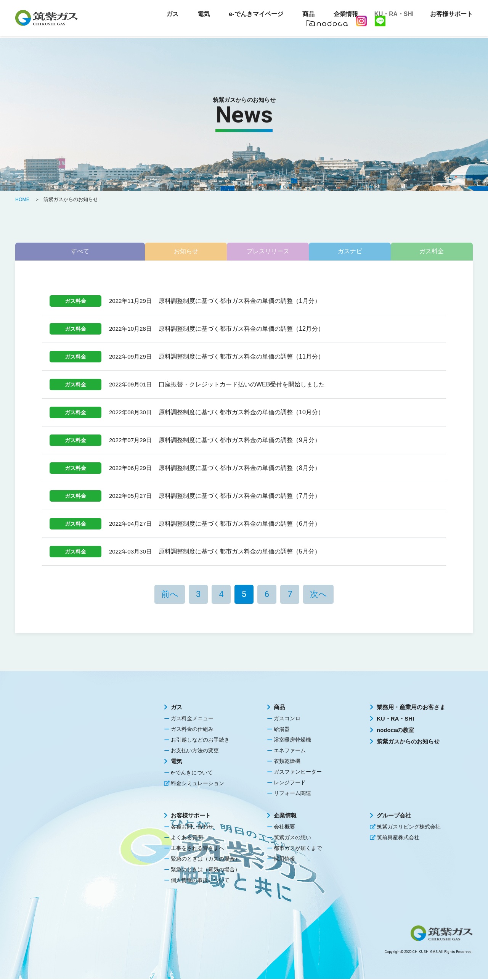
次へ (319, 595)
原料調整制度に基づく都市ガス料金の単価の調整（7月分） (240, 497)
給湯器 (282, 730)
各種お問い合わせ (192, 828)
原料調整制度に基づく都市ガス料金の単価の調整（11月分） (241, 358)
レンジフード (290, 784)
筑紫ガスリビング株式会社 (409, 828)
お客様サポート (191, 817)
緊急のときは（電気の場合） (205, 871)
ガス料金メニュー (192, 719)
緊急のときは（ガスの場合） (205, 860)
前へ (170, 595)
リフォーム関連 (292, 794)
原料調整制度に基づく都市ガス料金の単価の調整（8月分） (240, 469)
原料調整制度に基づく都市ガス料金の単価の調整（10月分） (241, 413)
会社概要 (284, 828)
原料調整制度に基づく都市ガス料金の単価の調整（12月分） (241, 330)
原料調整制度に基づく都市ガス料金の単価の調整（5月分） (240, 553)
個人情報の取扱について (200, 881)
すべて (59, 252)
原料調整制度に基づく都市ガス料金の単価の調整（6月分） (240, 525)
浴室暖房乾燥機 (292, 741)
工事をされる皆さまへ (197, 849)
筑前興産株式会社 (398, 838)
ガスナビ (337, 252)
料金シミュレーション (197, 784)
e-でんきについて (192, 774)
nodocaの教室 (395, 731)
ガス (177, 708)
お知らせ (151, 252)
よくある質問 (187, 838)
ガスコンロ (287, 719)
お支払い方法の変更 (195, 751)
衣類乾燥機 (287, 762)
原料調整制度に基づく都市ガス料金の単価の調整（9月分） (240, 441)
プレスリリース (244, 252)
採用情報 (284, 860)
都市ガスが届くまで (298, 849)
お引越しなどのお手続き (200, 741)
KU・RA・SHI (391, 15)
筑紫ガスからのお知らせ (408, 743)
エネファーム (290, 751)
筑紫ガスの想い (292, 838)
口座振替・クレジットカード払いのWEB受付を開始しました (242, 385)
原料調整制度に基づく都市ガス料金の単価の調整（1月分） (240, 302)
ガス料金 (429, 252)
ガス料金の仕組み (192, 730)
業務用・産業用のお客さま (411, 708)
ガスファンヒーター (298, 773)
